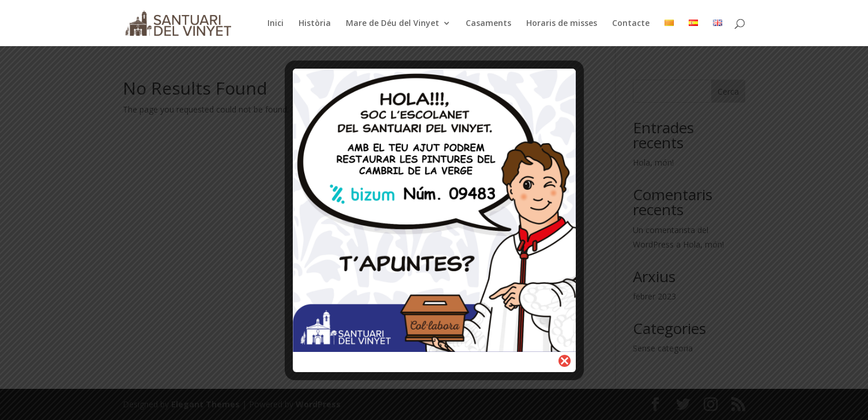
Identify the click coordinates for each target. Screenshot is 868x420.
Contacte (631, 24)
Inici (276, 24)
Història (315, 24)
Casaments (488, 24)
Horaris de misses (562, 24)
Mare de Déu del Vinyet (393, 24)
